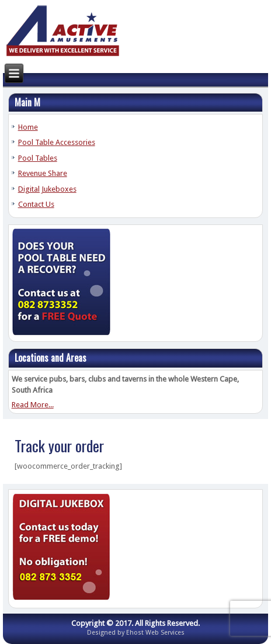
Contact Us (36, 204)
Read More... (33, 405)
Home (28, 127)
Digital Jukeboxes (47, 189)
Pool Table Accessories (57, 142)
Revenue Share (43, 173)
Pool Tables (38, 158)
